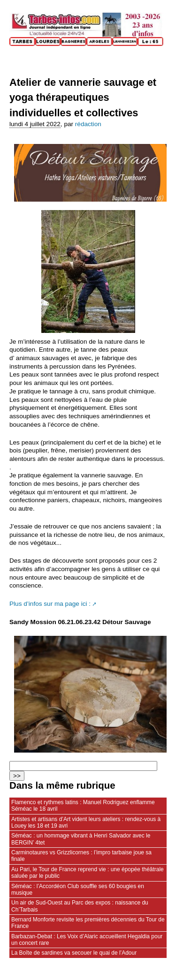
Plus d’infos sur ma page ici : (50, 604)
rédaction (88, 124)
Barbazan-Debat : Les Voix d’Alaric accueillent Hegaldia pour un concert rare (87, 940)
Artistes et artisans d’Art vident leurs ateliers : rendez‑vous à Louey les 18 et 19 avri (86, 822)
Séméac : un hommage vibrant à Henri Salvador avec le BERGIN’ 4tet (81, 839)
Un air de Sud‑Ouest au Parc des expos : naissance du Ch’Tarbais (80, 906)
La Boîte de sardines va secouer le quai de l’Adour (74, 953)
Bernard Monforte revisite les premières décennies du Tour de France (88, 923)
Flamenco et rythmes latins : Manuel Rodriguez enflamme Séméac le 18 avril (83, 806)
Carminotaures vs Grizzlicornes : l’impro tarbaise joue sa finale (81, 856)
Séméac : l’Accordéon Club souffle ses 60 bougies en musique (78, 890)
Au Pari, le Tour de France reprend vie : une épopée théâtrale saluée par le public (88, 873)
